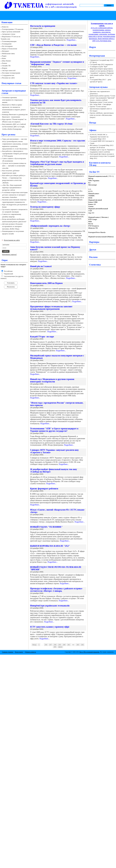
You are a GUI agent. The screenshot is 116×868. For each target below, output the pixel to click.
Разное (5, 63)
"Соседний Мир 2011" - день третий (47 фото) (100, 81)
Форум (5, 68)
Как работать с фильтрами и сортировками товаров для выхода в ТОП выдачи (15, 154)
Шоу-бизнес (7, 61)
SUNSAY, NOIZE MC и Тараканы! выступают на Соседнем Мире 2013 (99, 137)
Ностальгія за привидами (43, 26)
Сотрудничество (8, 75)
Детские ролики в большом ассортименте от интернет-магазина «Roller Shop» (12, 226)
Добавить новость (30, 652)
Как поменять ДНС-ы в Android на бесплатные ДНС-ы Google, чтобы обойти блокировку (14, 127)
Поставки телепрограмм (11, 73)
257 (51, 645)
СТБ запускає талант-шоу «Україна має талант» (54, 83)
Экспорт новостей (9, 70)
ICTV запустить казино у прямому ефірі (50, 627)
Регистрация (19, 652)
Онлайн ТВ (6, 66)
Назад (34, 645)
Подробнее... (72, 40)
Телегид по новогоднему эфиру (45, 207)
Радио (4, 56)
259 (60, 645)
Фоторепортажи (97, 56)
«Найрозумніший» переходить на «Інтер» (50, 226)
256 (46, 645)
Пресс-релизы (8, 135)
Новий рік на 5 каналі (41, 266)
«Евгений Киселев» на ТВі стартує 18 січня (51, 124)
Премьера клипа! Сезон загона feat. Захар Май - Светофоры (101, 103)
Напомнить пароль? (9, 254)
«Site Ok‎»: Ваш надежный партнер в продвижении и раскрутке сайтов (12, 188)
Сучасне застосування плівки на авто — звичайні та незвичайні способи (14, 166)
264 (82, 645)
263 (78, 645)
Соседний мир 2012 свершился (101, 64)
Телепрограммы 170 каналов (13, 29)
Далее (60, 647)
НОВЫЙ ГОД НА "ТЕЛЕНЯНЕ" (46, 527)
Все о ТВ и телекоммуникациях (89, 652)
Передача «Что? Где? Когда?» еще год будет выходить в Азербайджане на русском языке (57, 163)
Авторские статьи (9, 34)
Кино (4, 58)
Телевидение (7, 44)
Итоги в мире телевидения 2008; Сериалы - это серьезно (58, 141)
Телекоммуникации (9, 41)
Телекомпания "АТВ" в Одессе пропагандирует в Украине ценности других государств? (54, 430)
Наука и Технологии (10, 49)
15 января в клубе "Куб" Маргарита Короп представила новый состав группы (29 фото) (102, 69)
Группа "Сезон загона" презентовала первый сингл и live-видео (101, 109)
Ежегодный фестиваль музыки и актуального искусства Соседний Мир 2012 (102, 156)
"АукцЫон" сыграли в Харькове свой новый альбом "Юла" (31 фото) (102, 75)
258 (55, 645)
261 (69, 645)
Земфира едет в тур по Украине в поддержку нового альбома (102, 151)
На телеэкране (7, 46)
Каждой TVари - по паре (42, 337)
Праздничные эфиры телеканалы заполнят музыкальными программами (51, 308)
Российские (8, 271)
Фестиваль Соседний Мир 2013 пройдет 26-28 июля (102, 146)
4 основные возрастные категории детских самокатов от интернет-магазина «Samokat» (15, 195)
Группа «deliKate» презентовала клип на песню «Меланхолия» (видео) (102, 115)
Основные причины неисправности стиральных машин (12, 100)
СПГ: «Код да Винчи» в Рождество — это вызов (53, 45)
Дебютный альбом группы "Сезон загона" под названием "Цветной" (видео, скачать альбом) (102, 98)
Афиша (93, 130)
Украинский (8, 274)
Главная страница (8, 652)
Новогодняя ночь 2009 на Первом (46, 283)
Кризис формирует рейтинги (44, 489)
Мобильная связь (8, 53)
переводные (20, 91)
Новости (5, 27)
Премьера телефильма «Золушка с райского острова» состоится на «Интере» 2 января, (56, 590)
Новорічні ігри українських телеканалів (50, 606)
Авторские (7, 91)
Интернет (6, 51)
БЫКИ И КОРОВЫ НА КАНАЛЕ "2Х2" (50, 546)
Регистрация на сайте (12, 240)
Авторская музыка (98, 87)
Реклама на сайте (8, 78)
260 (64, 645)
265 (55, 647)
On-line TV (94, 172)
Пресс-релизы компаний (11, 32)
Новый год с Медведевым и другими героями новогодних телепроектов (52, 380)
